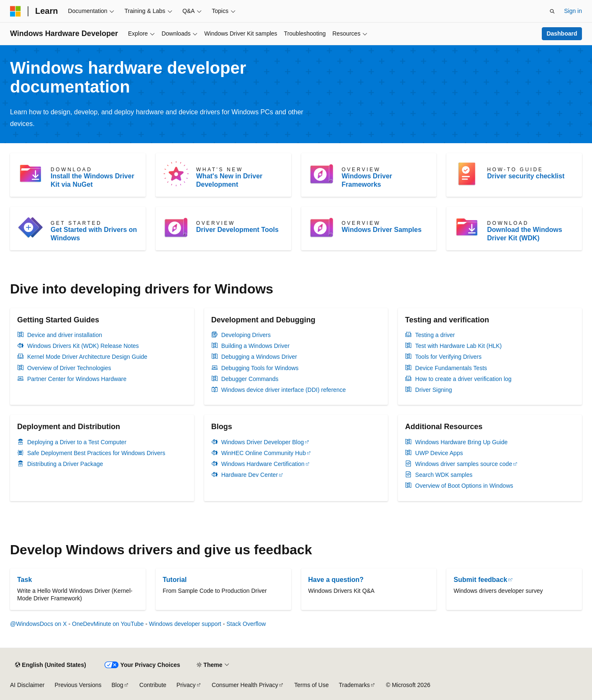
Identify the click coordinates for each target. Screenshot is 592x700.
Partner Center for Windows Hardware (77, 379)
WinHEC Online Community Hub (264, 453)
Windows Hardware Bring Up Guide (461, 442)
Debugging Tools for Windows (260, 368)
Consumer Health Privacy (245, 685)
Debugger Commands (250, 379)
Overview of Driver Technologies (69, 368)
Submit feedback (480, 580)
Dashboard (562, 33)
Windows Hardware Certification (263, 464)
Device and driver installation (65, 335)
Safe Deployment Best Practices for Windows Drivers (96, 453)
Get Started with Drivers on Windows (94, 234)
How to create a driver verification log (463, 379)
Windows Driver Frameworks (367, 180)
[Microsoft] (15, 11)
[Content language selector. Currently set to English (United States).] (50, 665)
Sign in (573, 11)
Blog (118, 685)
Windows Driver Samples (382, 230)
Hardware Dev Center (250, 475)
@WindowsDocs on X (38, 624)
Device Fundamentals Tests (451, 368)
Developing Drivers (246, 335)
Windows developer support (185, 624)
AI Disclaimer (27, 685)
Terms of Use (311, 685)
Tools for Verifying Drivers (448, 357)
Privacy (186, 685)
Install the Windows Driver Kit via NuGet (92, 180)
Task (24, 580)
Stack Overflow (246, 624)
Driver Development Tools (237, 230)
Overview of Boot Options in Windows (464, 486)
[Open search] (552, 11)
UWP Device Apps (439, 453)
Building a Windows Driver (255, 346)
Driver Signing (433, 390)
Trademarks (354, 685)
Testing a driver (435, 335)
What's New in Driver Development (229, 180)
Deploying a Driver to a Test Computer (77, 442)
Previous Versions (78, 685)
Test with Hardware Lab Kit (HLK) (458, 346)
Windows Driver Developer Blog (263, 442)
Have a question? (336, 580)
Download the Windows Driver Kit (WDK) (524, 234)
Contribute (153, 685)
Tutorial (175, 580)
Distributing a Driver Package (65, 464)
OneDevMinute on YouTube (108, 624)
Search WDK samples (444, 475)
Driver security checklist (526, 176)
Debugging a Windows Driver (259, 357)
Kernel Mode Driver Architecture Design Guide (87, 357)
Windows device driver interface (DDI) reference (284, 390)
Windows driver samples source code (464, 464)
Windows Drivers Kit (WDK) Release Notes (83, 346)
